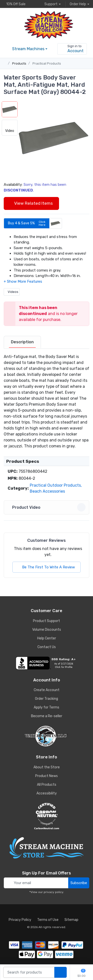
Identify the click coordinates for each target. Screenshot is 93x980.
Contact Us (47, 647)
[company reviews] (46, 663)
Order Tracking (46, 699)
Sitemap (71, 920)
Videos (12, 292)
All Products (47, 785)
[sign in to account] (72, 49)
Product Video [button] (47, 507)
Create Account (47, 690)
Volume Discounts (47, 630)
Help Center (47, 638)
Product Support (46, 621)
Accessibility (47, 793)
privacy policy (53, 892)
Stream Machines (28, 49)
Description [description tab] (22, 342)
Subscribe (79, 883)
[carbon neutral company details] (46, 816)
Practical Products (47, 63)
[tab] (22, 342)
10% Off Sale (15, 4)
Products (19, 63)
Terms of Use (48, 920)
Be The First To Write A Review (46, 567)
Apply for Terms (46, 707)
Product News (46, 776)
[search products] (61, 972)
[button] (53, 137)
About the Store (47, 767)
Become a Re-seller (47, 716)
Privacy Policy (20, 920)
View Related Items (31, 203)
